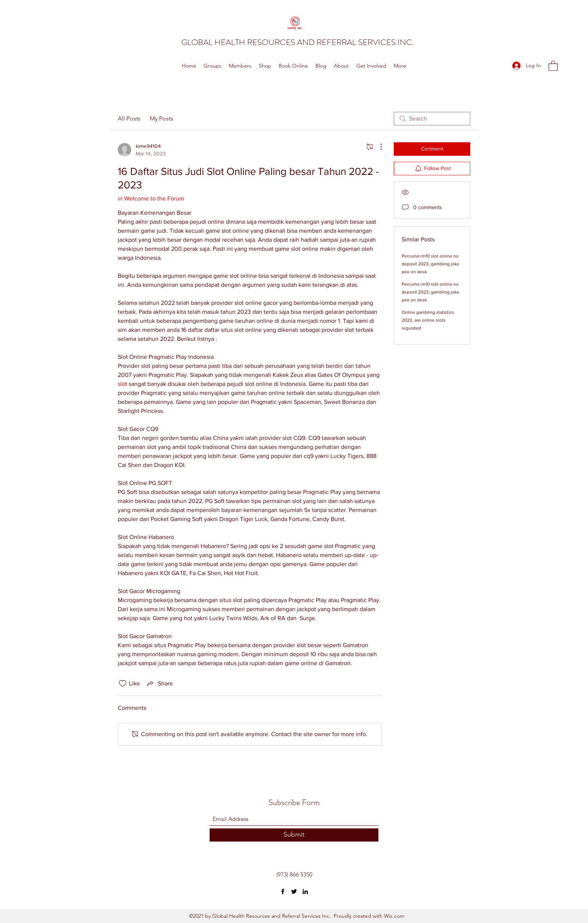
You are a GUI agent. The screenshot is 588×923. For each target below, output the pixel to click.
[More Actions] (377, 147)
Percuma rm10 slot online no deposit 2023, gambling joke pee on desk (430, 264)
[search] (432, 119)
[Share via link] (159, 684)
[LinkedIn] (305, 891)
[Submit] (294, 835)
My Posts (161, 118)
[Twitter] (294, 891)
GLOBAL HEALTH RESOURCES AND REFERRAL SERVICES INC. (298, 42)
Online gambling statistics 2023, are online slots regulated (428, 320)
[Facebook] (283, 891)
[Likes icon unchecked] (123, 684)
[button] (553, 65)
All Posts (129, 118)
